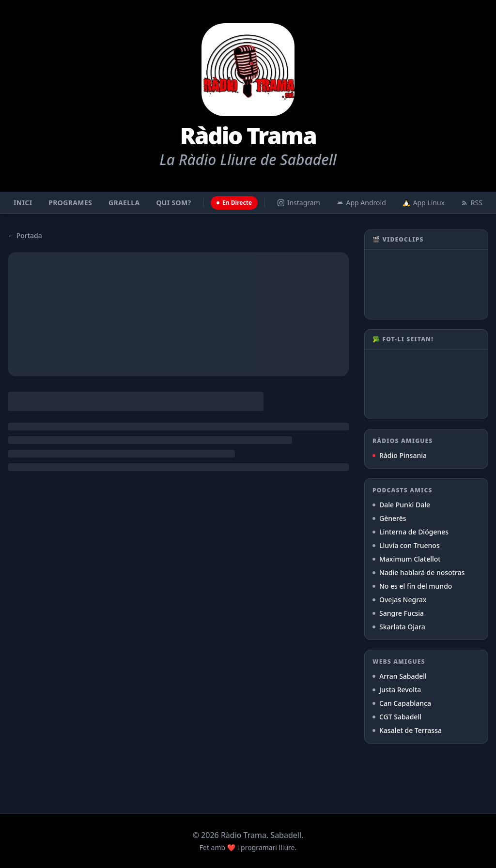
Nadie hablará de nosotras (418, 572)
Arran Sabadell (400, 676)
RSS (472, 203)
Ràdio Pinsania (400, 455)
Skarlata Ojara (399, 627)
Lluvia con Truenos (406, 545)
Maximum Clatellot (407, 559)
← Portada (25, 236)
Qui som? (173, 203)
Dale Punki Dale (401, 505)
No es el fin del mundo (412, 586)
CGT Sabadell (397, 717)
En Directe (234, 203)
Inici (23, 203)
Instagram (299, 203)
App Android (361, 203)
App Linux (424, 203)
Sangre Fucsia (398, 613)
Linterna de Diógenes (411, 532)
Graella (124, 203)
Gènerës (389, 518)
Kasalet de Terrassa (407, 730)
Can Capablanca (402, 703)
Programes (70, 203)
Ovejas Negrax (399, 600)
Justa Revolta (397, 690)
